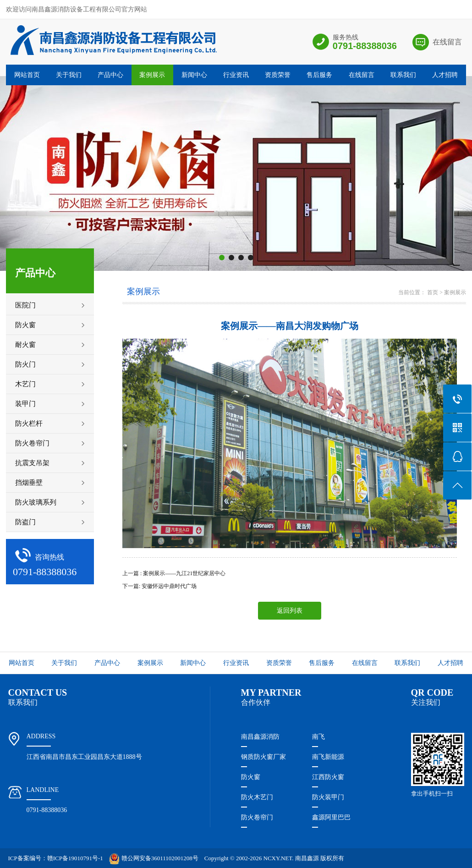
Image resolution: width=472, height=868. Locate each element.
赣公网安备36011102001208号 (154, 858)
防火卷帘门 (257, 817)
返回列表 (290, 611)
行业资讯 (236, 75)
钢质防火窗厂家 (263, 757)
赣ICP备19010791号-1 (75, 858)
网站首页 (27, 75)
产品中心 (110, 75)
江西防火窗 (328, 777)
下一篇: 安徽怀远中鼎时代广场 (159, 586)
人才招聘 (445, 75)
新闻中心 (194, 75)
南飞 (318, 737)
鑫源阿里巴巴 (331, 817)
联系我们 (403, 75)
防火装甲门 (328, 797)
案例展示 (152, 75)
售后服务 (319, 75)
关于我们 (69, 75)
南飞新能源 (328, 757)
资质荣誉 (278, 75)
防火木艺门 (257, 797)
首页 (433, 292)
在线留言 (447, 42)
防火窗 (251, 777)
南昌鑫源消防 (260, 737)
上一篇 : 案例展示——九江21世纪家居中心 (174, 573)
